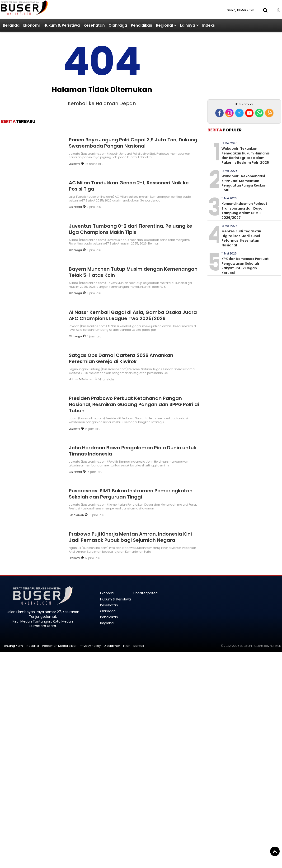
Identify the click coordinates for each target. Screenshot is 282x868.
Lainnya (188, 25)
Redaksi (33, 646)
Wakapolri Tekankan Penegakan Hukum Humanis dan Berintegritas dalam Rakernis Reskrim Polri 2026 (246, 156)
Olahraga (118, 25)
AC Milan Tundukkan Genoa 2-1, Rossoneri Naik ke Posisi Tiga (129, 186)
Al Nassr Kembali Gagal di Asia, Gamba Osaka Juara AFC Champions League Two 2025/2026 (133, 315)
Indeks (209, 25)
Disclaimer (112, 646)
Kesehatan (94, 25)
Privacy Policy (90, 646)
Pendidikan (141, 25)
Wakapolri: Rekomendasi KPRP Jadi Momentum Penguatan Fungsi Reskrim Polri (244, 183)
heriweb (275, 646)
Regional (164, 25)
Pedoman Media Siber (59, 646)
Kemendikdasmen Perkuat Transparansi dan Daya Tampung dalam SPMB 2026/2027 (244, 211)
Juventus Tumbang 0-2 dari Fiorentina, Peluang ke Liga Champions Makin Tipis (131, 229)
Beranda (11, 25)
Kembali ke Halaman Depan (102, 103)
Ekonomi (31, 25)
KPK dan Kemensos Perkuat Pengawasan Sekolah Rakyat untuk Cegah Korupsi (245, 266)
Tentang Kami (13, 646)
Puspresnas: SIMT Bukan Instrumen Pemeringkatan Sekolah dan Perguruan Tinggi (131, 494)
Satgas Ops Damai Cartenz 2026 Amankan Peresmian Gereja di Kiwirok (121, 358)
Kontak (139, 646)
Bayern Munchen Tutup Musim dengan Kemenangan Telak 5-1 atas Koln (133, 272)
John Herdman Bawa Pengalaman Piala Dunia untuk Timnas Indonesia (133, 451)
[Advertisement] (244, 66)
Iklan (127, 646)
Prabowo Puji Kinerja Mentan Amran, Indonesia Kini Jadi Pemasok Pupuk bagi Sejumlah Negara (130, 537)
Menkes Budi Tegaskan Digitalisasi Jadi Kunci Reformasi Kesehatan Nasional (241, 238)
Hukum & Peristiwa (62, 25)
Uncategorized (146, 593)
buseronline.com (251, 646)
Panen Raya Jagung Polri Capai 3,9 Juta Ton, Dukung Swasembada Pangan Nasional (133, 143)
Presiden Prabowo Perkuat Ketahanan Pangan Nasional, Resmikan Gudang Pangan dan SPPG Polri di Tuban (134, 404)
